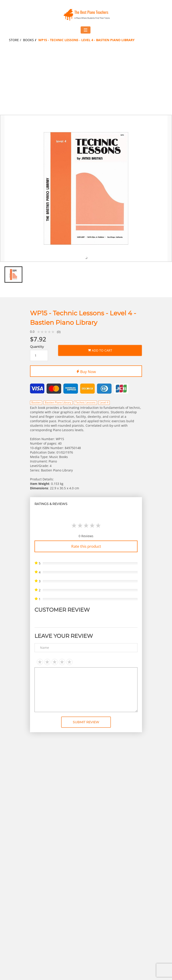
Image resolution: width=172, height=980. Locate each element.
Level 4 (104, 402)
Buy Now (86, 371)
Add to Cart (100, 350)
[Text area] (86, 690)
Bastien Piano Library (58, 402)
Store (14, 40)
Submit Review (86, 722)
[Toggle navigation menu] (86, 30)
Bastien (36, 402)
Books (28, 40)
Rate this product (86, 546)
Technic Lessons (85, 402)
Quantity (37, 347)
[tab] (86, 258)
